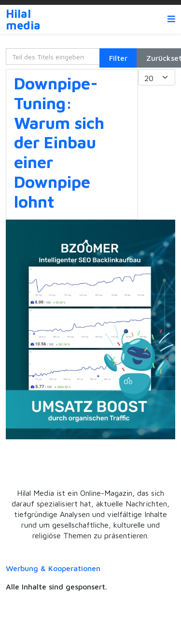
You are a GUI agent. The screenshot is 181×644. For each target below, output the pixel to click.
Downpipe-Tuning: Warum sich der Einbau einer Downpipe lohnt (59, 142)
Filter (118, 58)
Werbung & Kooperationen (53, 568)
